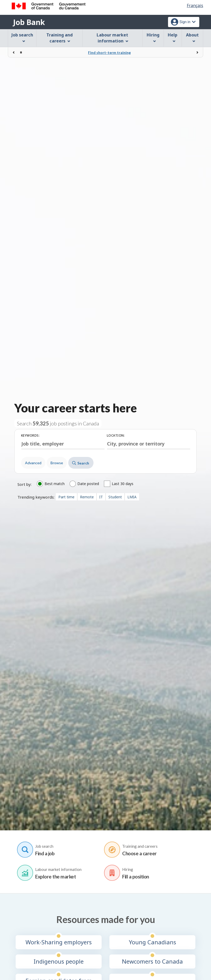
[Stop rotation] (21, 52)
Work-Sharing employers (59, 942)
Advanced (33, 463)
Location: (116, 436)
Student (115, 497)
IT (101, 497)
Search (81, 463)
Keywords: (30, 436)
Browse (57, 463)
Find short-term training (109, 52)
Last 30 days (123, 484)
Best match (55, 484)
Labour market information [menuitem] (112, 38)
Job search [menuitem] (22, 37)
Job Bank (29, 22)
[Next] (197, 52)
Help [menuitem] (173, 37)
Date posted (88, 484)
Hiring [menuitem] (153, 37)
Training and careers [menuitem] (60, 38)
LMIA (132, 497)
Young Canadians (153, 942)
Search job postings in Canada (58, 423)
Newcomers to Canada (152, 961)
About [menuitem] (192, 37)
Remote (87, 497)
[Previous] (14, 52)
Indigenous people (59, 961)
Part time (66, 497)
